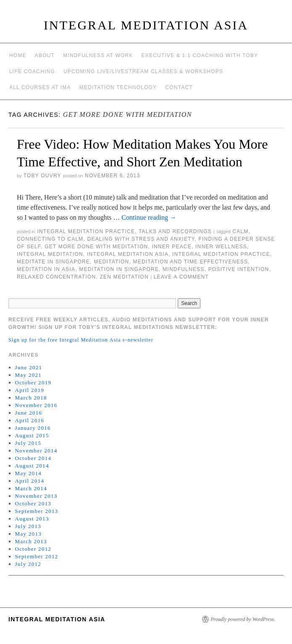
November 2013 (36, 496)
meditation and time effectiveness (190, 262)
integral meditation (50, 254)
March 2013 (31, 541)
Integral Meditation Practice (86, 231)
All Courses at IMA (40, 87)
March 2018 (31, 398)
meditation (111, 262)
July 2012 (28, 564)
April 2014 (30, 481)
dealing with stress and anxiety (141, 239)
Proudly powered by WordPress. (243, 619)
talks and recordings (175, 231)
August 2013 (32, 519)
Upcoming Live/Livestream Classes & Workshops (143, 71)
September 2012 (37, 556)
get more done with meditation (96, 247)
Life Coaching (32, 71)
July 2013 (28, 526)
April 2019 (30, 390)
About (45, 55)
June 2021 (29, 367)
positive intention (238, 269)
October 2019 (33, 382)
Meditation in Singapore (119, 269)
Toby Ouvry (42, 176)
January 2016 (33, 428)
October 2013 (33, 503)
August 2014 (32, 466)
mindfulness (183, 269)
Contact (179, 87)
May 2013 (28, 534)
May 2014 (28, 473)
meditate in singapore (53, 262)
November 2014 (36, 451)
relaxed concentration (56, 277)
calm (240, 231)
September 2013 (37, 511)
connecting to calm (50, 239)
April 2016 (30, 420)
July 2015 (28, 443)
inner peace (172, 247)
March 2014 (31, 488)
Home (18, 55)
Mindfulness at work (98, 55)
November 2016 (36, 405)
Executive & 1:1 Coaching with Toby (200, 55)
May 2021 (28, 375)
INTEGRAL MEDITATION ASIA (146, 25)
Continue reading (149, 217)
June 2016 (29, 413)
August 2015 (32, 435)
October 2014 (33, 458)
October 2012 (33, 549)
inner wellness (221, 247)
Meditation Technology (118, 87)
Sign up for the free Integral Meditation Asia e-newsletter (81, 340)
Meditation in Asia (46, 269)
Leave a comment (181, 277)
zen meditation (124, 277)
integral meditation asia (128, 254)
